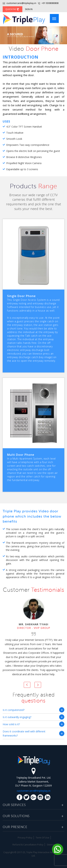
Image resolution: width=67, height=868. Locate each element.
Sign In (29, 9)
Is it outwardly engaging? (17, 717)
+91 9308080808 (50, 3)
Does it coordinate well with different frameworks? (24, 733)
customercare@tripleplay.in (19, 3)
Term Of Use (43, 838)
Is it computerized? (14, 710)
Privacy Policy (25, 838)
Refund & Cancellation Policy (28, 845)
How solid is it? (11, 724)
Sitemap (51, 845)
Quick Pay (13, 9)
